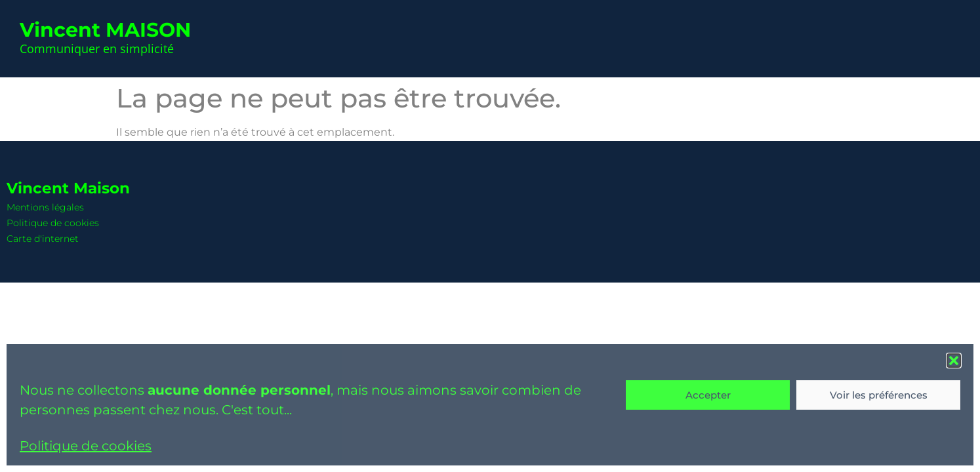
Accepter (708, 395)
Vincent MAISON (105, 30)
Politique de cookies (86, 446)
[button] (954, 361)
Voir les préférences (879, 395)
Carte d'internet (43, 239)
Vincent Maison (68, 188)
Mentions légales (45, 207)
